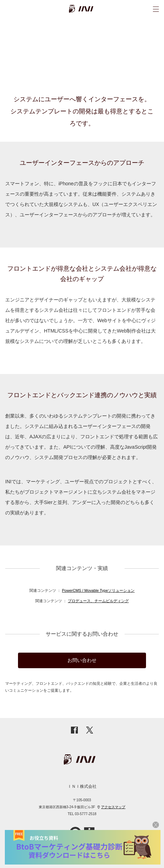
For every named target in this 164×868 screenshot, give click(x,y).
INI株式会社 (91, 9)
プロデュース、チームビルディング (98, 601)
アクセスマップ (113, 807)
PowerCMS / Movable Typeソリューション (98, 590)
